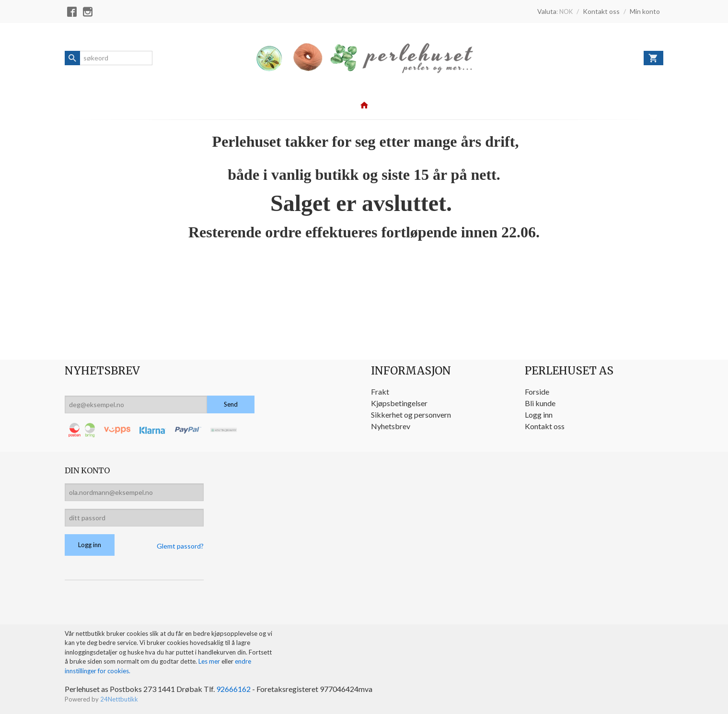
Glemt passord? (180, 546)
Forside (537, 392)
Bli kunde (540, 403)
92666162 (233, 689)
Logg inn (539, 415)
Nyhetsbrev (391, 426)
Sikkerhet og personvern (411, 415)
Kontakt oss (545, 426)
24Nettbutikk (119, 699)
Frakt (380, 392)
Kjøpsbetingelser (399, 403)
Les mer (210, 661)
